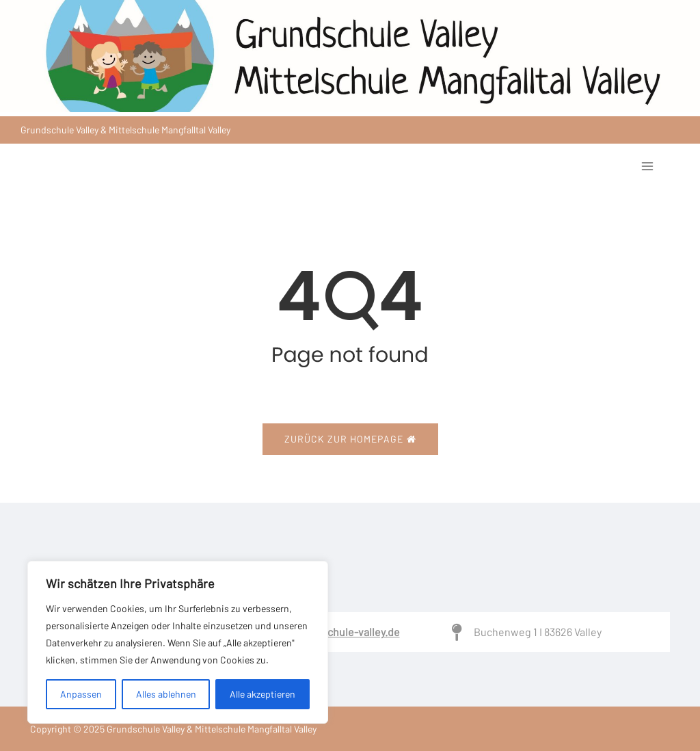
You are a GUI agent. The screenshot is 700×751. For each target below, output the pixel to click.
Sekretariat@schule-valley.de (329, 632)
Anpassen (81, 694)
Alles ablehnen (166, 694)
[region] (178, 642)
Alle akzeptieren (262, 694)
